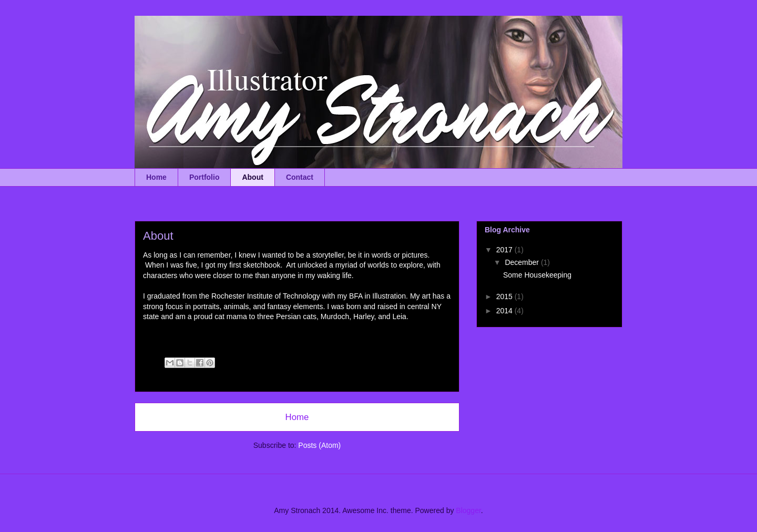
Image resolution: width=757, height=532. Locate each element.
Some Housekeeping (537, 275)
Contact (300, 177)
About (252, 177)
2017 (505, 250)
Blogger (468, 510)
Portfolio (204, 177)
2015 (505, 296)
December (523, 262)
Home (156, 177)
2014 (505, 311)
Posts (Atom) (319, 445)
